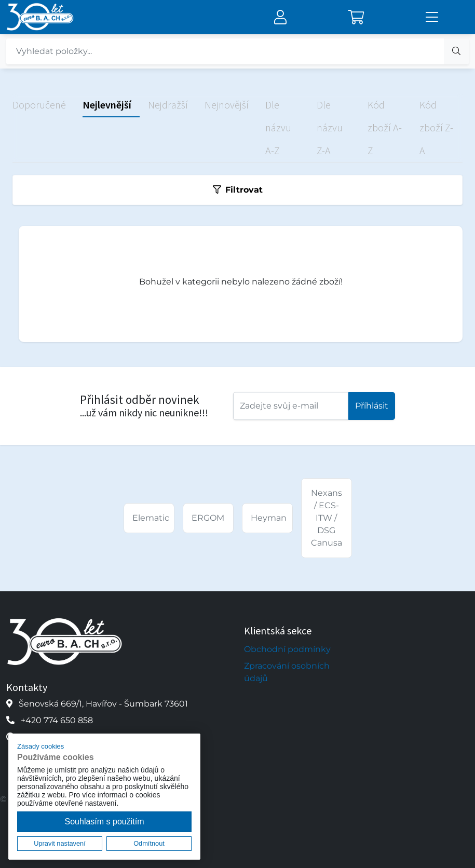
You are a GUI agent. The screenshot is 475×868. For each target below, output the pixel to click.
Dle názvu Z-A (330, 127)
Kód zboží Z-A (436, 127)
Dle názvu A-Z (278, 127)
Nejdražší (168, 105)
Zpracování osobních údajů (287, 672)
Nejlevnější (107, 105)
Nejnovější (227, 105)
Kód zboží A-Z (385, 127)
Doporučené (39, 105)
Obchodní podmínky (287, 649)
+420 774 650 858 (57, 720)
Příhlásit (372, 406)
